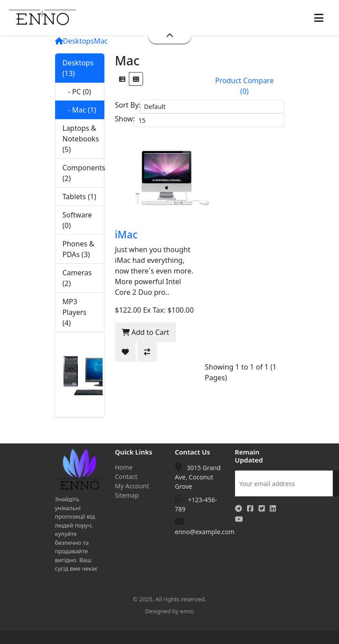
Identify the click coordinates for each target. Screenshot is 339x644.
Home (124, 467)
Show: (125, 119)
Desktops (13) (78, 68)
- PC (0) (77, 92)
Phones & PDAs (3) (79, 249)
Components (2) (84, 173)
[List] (122, 79)
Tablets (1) (80, 197)
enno (187, 611)
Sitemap (127, 495)
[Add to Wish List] (125, 352)
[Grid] (136, 79)
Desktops (79, 41)
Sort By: (128, 105)
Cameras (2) (77, 278)
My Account (132, 486)
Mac (101, 41)
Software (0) (78, 220)
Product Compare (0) (244, 86)
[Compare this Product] (147, 352)
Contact (126, 477)
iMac (126, 235)
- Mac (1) (80, 110)
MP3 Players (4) (75, 312)
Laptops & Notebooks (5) (81, 139)
